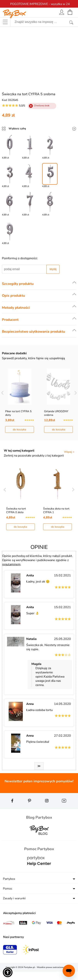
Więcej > (69, 452)
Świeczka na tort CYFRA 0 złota (16, 510)
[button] (8, 972)
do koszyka (19, 429)
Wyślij (53, 269)
